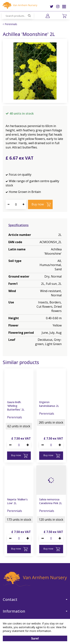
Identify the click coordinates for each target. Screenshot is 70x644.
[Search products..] (18, 16)
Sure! (35, 638)
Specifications (18, 225)
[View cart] (64, 16)
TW (52, 7)
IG (58, 7)
